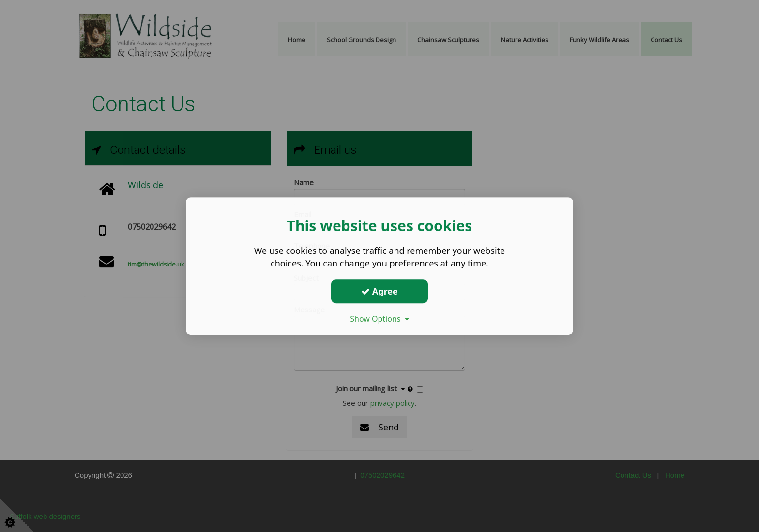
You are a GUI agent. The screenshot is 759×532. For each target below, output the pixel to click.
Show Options (379, 319)
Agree (379, 291)
